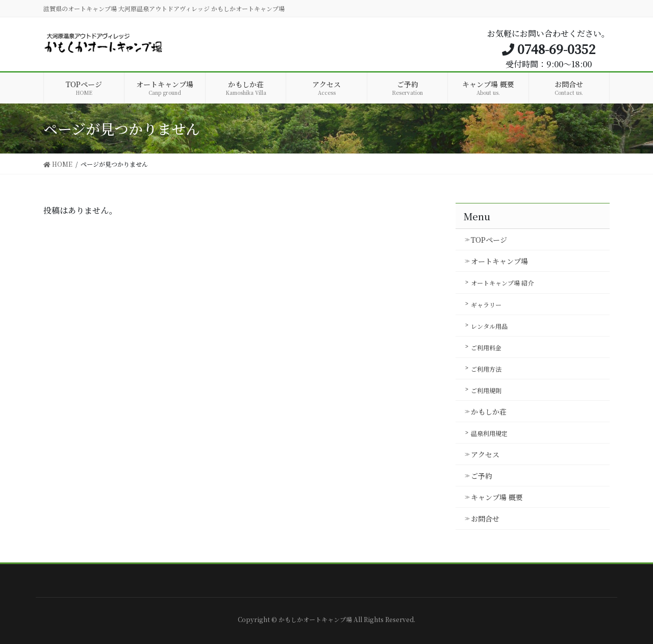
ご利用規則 (486, 390)
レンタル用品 (489, 326)
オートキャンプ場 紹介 (502, 283)
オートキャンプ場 (499, 261)
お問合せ (485, 519)
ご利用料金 (486, 347)
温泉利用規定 (489, 433)
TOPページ (489, 240)
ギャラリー (486, 305)
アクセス (485, 454)
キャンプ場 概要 (497, 497)
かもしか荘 (489, 411)
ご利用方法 (486, 369)
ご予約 (482, 476)
